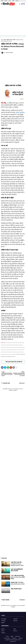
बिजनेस (15, 629)
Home (2, 40)
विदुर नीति (3, 623)
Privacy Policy (7, 638)
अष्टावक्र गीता (15, 619)
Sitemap (20, 638)
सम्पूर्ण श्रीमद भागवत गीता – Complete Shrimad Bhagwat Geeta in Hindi (17, 564)
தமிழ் (10, 1)
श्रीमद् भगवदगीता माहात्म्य (16, 589)
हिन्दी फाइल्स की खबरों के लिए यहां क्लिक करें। (13, 362)
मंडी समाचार (3, 633)
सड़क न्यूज (3, 629)
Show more (22, 383)
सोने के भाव (15, 631)
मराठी (13, 1)
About (12, 636)
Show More (22, 600)
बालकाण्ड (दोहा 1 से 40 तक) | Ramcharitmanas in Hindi (18, 583)
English (6, 1)
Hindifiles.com (13, 641)
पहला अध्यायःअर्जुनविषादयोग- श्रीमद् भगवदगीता (17, 570)
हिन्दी (2, 1)
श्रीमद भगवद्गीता (4, 619)
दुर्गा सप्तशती (15, 621)
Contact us (18, 636)
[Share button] (17, 367)
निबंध (5, 40)
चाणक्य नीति (3, 621)
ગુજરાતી (17, 1)
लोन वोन (3, 631)
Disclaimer (14, 638)
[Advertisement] (13, 20)
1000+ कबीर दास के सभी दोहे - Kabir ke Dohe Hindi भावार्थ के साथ (18, 577)
